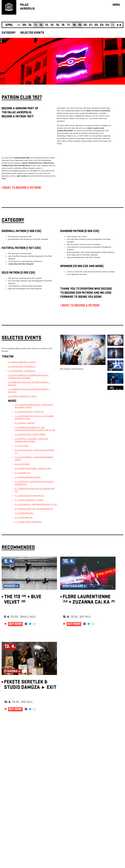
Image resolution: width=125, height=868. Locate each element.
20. (86, 25)
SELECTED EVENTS (32, 33)
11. (36, 25)
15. (58, 25)
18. (74, 25)
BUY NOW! (15, 624)
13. (47, 25)
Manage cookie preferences (14, 824)
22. (97, 25)
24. (108, 25)
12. (41, 25)
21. (91, 25)
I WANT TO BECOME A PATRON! (21, 188)
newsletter (102, 786)
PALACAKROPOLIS (27, 7)
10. (30, 25)
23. (102, 25)
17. (69, 25)
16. (63, 25)
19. (80, 25)
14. (52, 25)
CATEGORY (9, 33)
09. (25, 25)
